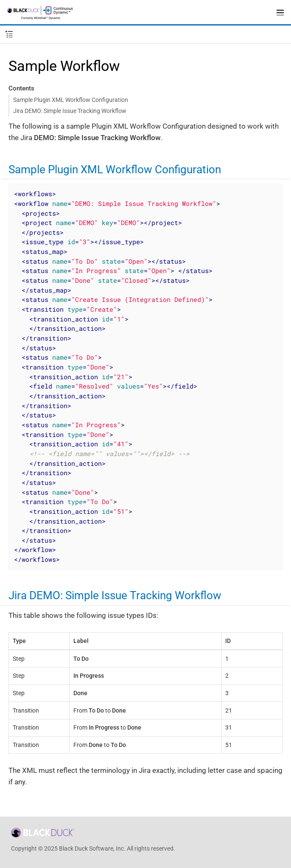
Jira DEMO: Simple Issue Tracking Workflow (70, 111)
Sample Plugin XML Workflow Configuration (71, 100)
